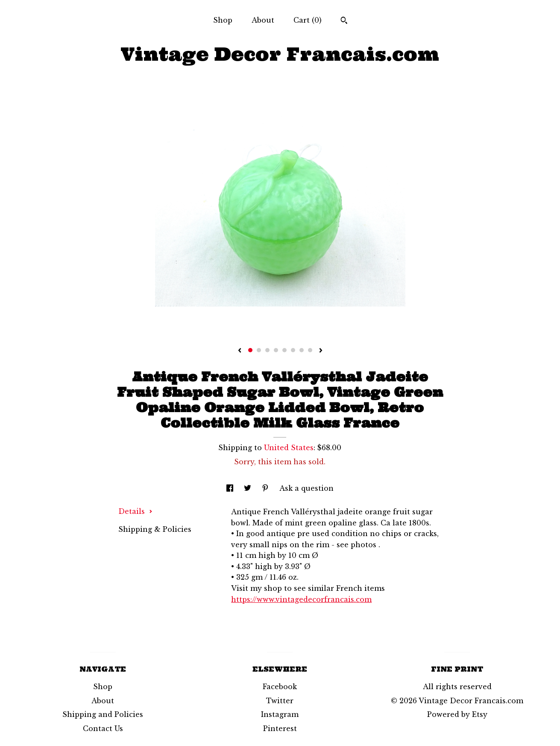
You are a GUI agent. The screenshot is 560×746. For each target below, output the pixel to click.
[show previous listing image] (240, 351)
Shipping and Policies (103, 714)
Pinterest (280, 728)
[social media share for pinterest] (266, 488)
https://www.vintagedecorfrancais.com (301, 599)
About (263, 20)
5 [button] (284, 350)
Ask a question (306, 488)
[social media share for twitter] (249, 488)
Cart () (308, 20)
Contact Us (103, 728)
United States (289, 448)
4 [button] (276, 350)
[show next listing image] (321, 351)
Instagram (280, 714)
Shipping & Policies (155, 529)
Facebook (280, 687)
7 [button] (302, 350)
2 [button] (259, 350)
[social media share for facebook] (231, 488)
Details (135, 511)
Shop (223, 20)
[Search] (344, 21)
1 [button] (250, 350)
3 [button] (267, 350)
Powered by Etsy (457, 714)
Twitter (280, 701)
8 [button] (310, 350)
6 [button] (293, 350)
